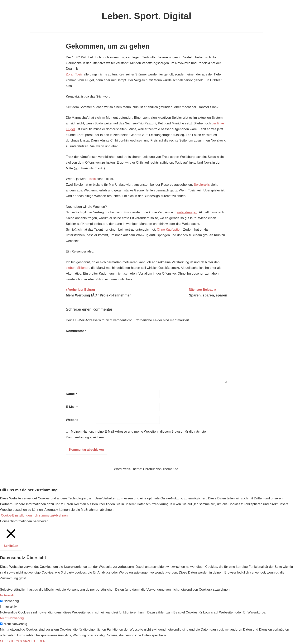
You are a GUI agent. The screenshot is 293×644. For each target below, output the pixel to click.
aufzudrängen (187, 212)
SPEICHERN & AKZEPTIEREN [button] (23, 641)
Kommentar (76, 331)
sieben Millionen (78, 268)
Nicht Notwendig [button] (12, 618)
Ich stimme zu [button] (44, 515)
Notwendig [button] (8, 595)
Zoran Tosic (74, 74)
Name (71, 394)
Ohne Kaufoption (169, 230)
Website (72, 420)
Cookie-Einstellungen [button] (16, 515)
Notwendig (11, 601)
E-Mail (72, 407)
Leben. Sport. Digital (147, 16)
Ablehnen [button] (61, 515)
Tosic (92, 179)
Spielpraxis (202, 185)
